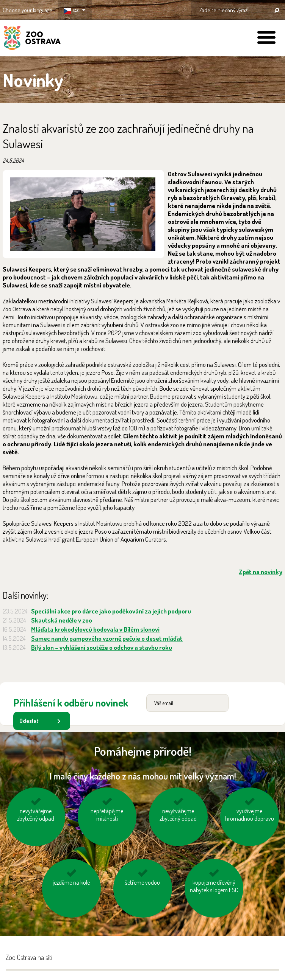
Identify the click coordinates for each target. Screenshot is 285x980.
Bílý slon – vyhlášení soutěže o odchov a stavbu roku (102, 647)
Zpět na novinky (261, 572)
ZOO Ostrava (32, 39)
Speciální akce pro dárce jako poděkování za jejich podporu (111, 611)
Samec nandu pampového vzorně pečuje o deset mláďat (107, 638)
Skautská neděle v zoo (62, 620)
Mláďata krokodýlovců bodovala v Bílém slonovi (95, 629)
